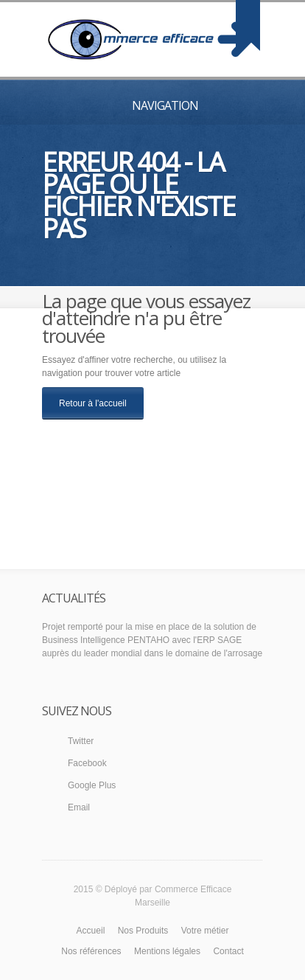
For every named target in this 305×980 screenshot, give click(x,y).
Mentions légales (167, 951)
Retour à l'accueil (93, 403)
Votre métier (205, 931)
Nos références (91, 951)
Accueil (91, 931)
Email (79, 807)
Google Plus (92, 785)
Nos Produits (143, 931)
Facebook (87, 763)
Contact (228, 951)
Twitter (81, 741)
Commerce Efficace (193, 889)
